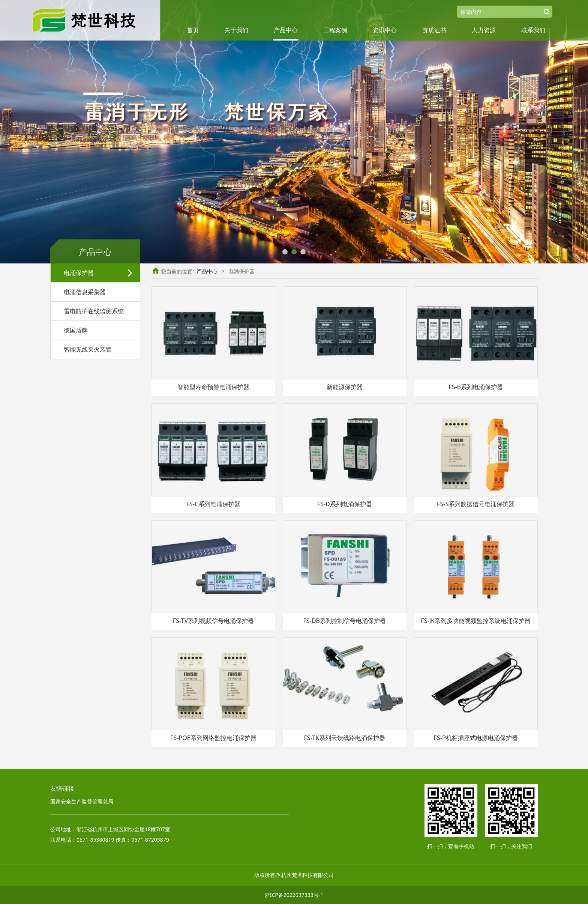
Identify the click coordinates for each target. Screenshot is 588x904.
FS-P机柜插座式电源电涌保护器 (476, 738)
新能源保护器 (345, 387)
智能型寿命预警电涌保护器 (213, 387)
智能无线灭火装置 (88, 349)
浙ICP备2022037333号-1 (294, 895)
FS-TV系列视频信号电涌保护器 (213, 621)
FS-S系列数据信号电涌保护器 (476, 504)
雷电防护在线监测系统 (94, 311)
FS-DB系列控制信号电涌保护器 (344, 621)
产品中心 (286, 30)
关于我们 (236, 30)
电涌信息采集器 (85, 292)
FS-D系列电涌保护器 (345, 504)
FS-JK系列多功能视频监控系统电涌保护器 (476, 621)
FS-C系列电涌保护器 (214, 504)
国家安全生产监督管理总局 (82, 801)
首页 (193, 30)
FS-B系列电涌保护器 (476, 387)
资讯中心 (385, 30)
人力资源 (484, 30)
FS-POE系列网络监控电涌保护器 (213, 738)
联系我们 (533, 30)
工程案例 (335, 30)
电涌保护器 (79, 273)
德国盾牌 (76, 330)
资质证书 (434, 30)
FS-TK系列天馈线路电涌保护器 (344, 738)
